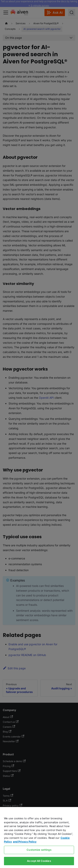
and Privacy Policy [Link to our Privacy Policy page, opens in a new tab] (25, 842)
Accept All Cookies (39, 861)
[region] (39, 838)
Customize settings (39, 850)
